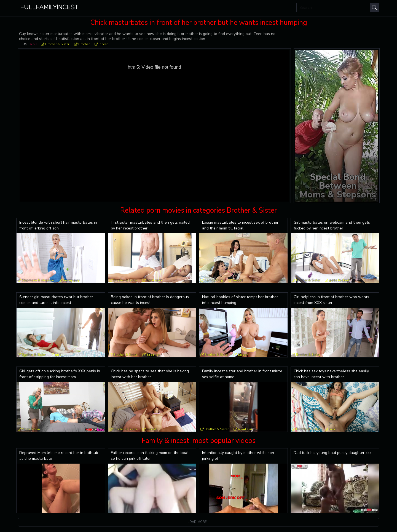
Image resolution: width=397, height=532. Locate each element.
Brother (84, 44)
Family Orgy (214, 280)
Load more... (198, 522)
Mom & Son (31, 429)
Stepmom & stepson (38, 280)
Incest (103, 44)
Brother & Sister (57, 44)
